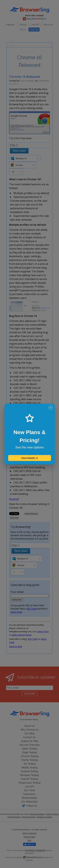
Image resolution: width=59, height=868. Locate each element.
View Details (29, 458)
